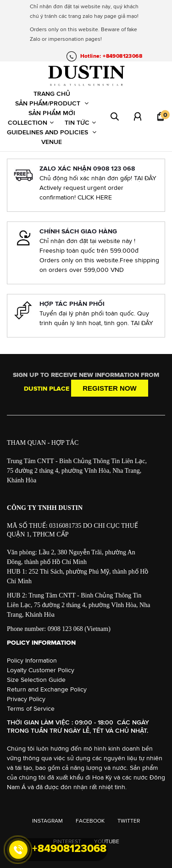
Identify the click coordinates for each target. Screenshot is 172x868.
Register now (110, 388)
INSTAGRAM (47, 821)
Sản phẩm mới (52, 113)
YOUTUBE (107, 841)
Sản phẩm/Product (52, 103)
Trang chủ (52, 94)
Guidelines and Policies (52, 132)
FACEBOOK (90, 821)
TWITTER (129, 821)
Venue (52, 142)
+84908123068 (69, 848)
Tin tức (80, 122)
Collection (31, 122)
